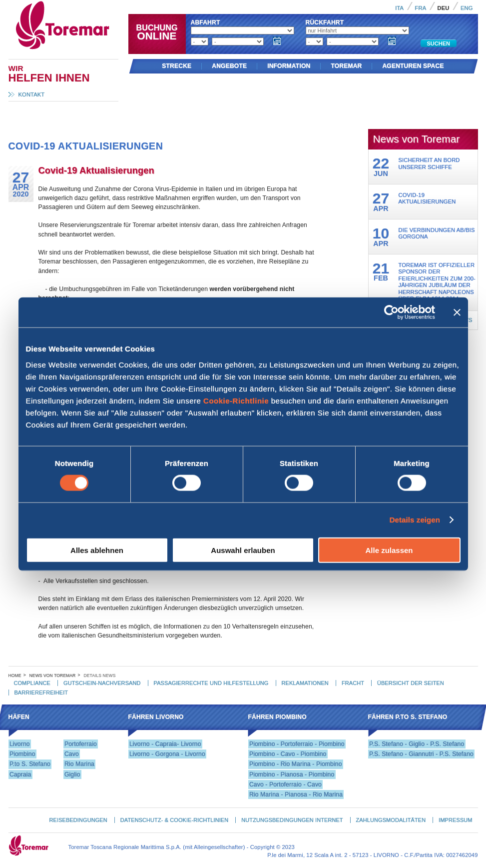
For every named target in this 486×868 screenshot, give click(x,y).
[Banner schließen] (457, 312)
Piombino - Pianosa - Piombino (292, 774)
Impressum (455, 820)
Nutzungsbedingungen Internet (292, 820)
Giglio (72, 774)
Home (15, 675)
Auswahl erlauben (243, 550)
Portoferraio (81, 744)
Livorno (20, 744)
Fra (421, 8)
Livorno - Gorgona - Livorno (167, 754)
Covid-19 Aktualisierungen (427, 198)
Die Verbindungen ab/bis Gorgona (437, 233)
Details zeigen (415, 520)
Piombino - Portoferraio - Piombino (297, 744)
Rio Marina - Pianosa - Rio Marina (296, 794)
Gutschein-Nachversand (102, 683)
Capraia (20, 774)
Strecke (177, 66)
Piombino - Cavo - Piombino (288, 754)
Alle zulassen (389, 550)
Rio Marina (79, 764)
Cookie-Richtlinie (236, 400)
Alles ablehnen (97, 550)
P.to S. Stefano (30, 764)
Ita (399, 8)
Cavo (72, 754)
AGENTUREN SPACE (413, 66)
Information (289, 66)
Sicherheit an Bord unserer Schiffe (429, 163)
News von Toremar (53, 675)
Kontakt (32, 94)
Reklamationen (305, 683)
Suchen (439, 43)
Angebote (229, 66)
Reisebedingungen (78, 820)
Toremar (107, 4)
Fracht (353, 683)
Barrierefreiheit (41, 692)
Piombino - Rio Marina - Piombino (296, 764)
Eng (467, 8)
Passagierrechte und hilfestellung (211, 683)
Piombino (22, 754)
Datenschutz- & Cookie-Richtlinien (175, 820)
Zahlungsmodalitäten (391, 820)
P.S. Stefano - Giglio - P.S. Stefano (417, 744)
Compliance (32, 683)
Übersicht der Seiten (411, 683)
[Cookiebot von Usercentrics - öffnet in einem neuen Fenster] (391, 312)
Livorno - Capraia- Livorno (165, 744)
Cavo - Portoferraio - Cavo (285, 784)
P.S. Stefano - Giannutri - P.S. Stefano (421, 754)
